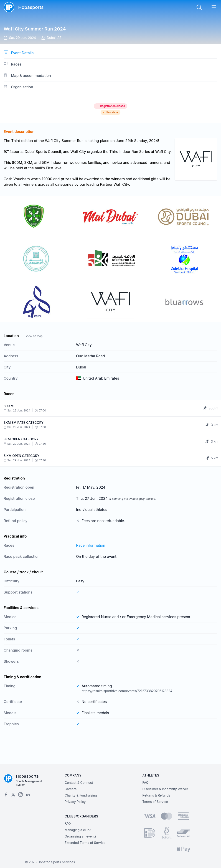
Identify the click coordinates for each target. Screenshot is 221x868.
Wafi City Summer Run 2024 (35, 29)
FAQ (145, 783)
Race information (91, 545)
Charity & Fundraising (81, 795)
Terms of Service (155, 802)
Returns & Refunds (156, 795)
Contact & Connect (79, 783)
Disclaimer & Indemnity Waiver (165, 789)
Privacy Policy (75, 802)
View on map (34, 336)
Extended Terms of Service (85, 843)
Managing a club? (78, 830)
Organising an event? (80, 836)
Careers (71, 789)
